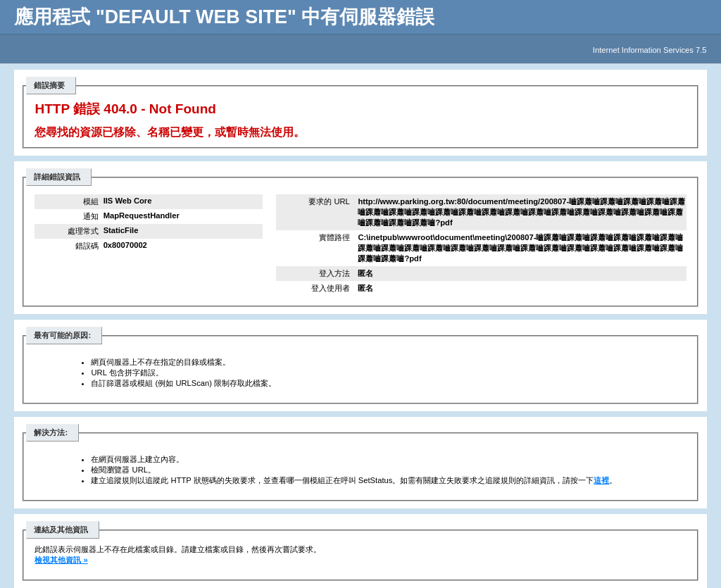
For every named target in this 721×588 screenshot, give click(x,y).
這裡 (601, 480)
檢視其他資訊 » (61, 560)
